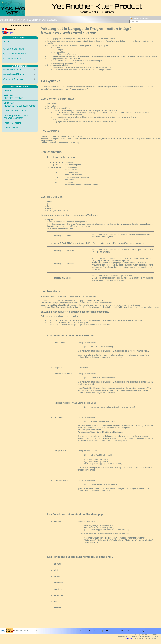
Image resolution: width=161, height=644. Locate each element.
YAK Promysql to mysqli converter (20, 104)
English (10, 33)
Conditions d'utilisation (89, 631)
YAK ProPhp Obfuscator (13, 97)
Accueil (7, 41)
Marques (110, 631)
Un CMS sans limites (14, 49)
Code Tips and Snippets (15, 111)
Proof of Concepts (12, 123)
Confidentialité (127, 631)
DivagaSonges (11, 128)
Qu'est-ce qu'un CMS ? (15, 54)
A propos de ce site (149, 631)
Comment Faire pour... (14, 79)
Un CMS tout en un (13, 58)
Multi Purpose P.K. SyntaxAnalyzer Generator (16, 117)
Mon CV (8, 90)
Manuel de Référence (14, 74)
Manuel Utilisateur (12, 70)
